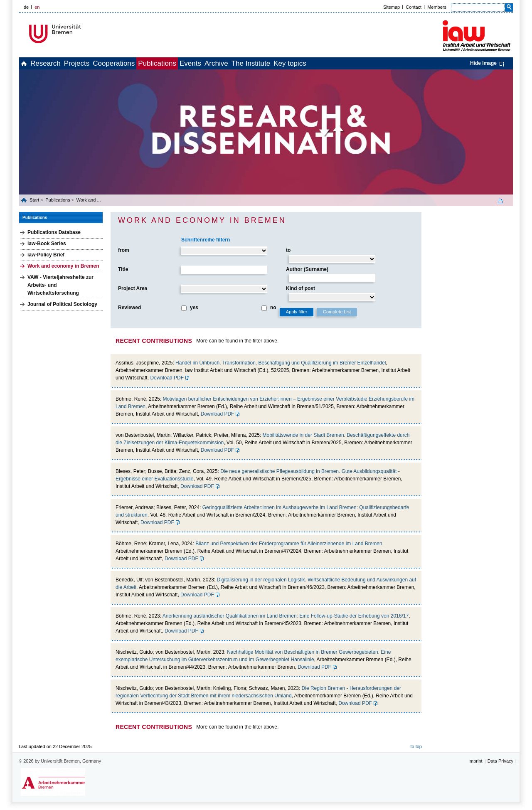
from (124, 250)
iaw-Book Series (47, 244)
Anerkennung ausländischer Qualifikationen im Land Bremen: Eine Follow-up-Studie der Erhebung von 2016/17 (286, 616)
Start (35, 200)
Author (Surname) (307, 269)
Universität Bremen (83, 34)
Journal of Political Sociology (62, 304)
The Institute (320, 63)
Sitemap (392, 7)
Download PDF (167, 378)
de (26, 7)
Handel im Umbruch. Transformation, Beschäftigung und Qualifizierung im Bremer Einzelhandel (281, 363)
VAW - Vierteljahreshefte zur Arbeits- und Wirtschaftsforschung (60, 285)
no (273, 308)
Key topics (367, 63)
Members (437, 7)
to (288, 250)
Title (123, 269)
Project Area (133, 288)
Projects (100, 63)
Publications (198, 63)
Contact (414, 7)
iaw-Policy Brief (46, 255)
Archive (276, 63)
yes (194, 308)
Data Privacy (500, 761)
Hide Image (483, 63)
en (37, 7)
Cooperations (146, 63)
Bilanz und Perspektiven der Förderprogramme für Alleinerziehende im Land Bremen (289, 544)
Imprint (475, 761)
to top (416, 746)
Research (59, 63)
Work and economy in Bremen (63, 266)
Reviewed (129, 308)
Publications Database (54, 232)
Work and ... (88, 200)
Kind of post (300, 288)
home (28, 63)
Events (241, 63)
